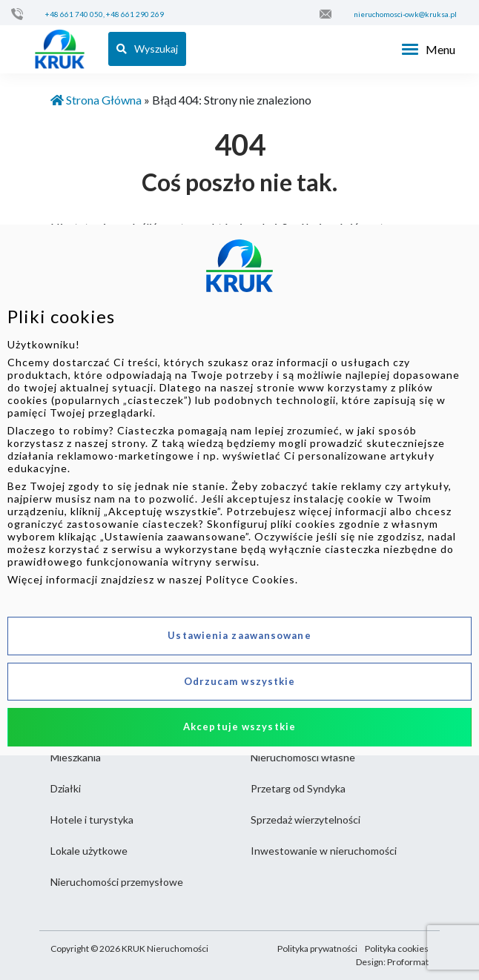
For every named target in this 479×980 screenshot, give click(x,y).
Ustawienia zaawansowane (239, 635)
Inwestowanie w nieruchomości (324, 851)
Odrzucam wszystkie (240, 681)
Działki (66, 788)
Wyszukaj (147, 49)
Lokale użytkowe (89, 851)
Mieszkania (76, 757)
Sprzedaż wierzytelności (305, 820)
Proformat (408, 962)
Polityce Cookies (250, 579)
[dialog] (239, 490)
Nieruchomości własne (303, 757)
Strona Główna (96, 100)
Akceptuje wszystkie (239, 726)
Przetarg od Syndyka (298, 788)
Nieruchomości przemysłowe (117, 882)
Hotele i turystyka (92, 820)
